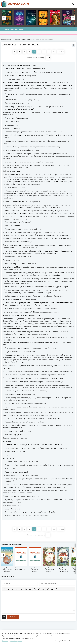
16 (54, 52)
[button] (4, 589)
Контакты (5, 641)
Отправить (13, 617)
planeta (15, 4)
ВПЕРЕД (61, 52)
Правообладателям (16, 641)
